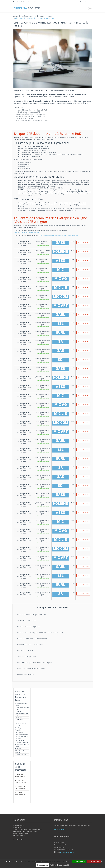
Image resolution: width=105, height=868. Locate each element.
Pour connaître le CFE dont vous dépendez (31, 114)
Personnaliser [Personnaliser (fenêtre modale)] (43, 865)
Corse (17, 715)
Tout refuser (94, 862)
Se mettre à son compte (27, 621)
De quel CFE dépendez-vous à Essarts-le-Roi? (31, 110)
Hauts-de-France (21, 724)
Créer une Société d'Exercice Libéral (31, 668)
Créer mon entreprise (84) (20, 775)
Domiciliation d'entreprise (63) (21, 787)
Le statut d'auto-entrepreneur (29, 627)
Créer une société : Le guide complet (32, 615)
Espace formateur (86, 2)
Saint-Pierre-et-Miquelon (20, 751)
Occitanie (18, 738)
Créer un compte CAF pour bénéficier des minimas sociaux (40, 632)
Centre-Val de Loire (21, 713)
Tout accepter (79, 862)
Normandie (19, 732)
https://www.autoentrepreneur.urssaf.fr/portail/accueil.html (58, 235)
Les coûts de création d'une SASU (30, 644)
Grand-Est (18, 718)
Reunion (18, 748)
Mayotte (18, 730)
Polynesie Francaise (22, 742)
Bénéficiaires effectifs (26, 674)
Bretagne (18, 711)
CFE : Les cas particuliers (24, 118)
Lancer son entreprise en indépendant (32, 638)
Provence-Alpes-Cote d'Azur (22, 745)
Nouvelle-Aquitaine (21, 736)
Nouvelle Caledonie (22, 734)
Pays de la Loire (20, 740)
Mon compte (73, 2)
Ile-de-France (19, 726)
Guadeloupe (19, 720)
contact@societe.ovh (67, 852)
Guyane (18, 722)
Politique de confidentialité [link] (60, 865)
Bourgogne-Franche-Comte (22, 708)
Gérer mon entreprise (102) (20, 781)
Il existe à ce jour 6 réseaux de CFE (28, 112)
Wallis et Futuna (20, 755)
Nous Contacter (59, 830)
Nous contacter (83, 242)
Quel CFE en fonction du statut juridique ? (30, 116)
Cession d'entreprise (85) (21, 794)
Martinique (19, 728)
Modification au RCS (25, 650)
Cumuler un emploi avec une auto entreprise (35, 662)
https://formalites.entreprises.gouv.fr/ (26, 232)
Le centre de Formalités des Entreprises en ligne (32, 120)
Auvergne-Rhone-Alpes (21, 704)
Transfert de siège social (27, 656)
